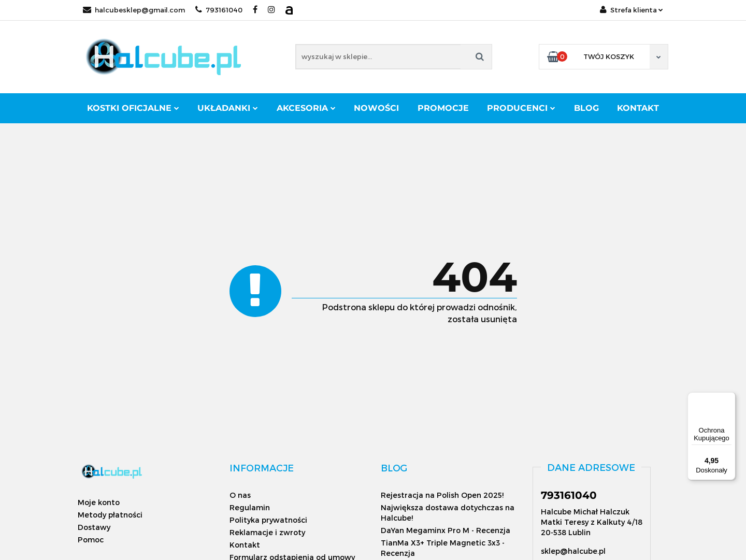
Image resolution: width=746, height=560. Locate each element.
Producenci (521, 108)
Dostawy (94, 527)
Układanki (228, 108)
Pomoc (91, 540)
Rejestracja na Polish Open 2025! (442, 495)
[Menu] (729, 398)
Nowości (376, 108)
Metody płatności (110, 515)
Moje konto (99, 502)
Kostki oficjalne (133, 108)
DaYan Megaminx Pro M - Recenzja (446, 530)
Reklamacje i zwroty (267, 532)
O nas (240, 495)
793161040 (219, 10)
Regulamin (250, 507)
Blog (586, 108)
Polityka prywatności (268, 520)
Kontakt (638, 108)
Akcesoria (306, 108)
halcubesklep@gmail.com (134, 10)
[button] (262, 468)
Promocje (443, 108)
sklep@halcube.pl (573, 551)
